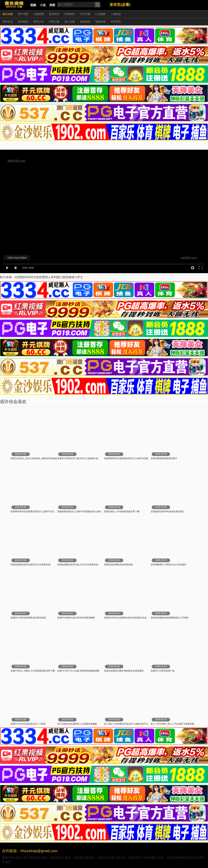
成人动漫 (70, 22)
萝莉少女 (39, 22)
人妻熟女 (116, 14)
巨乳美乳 (116, 22)
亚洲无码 (54, 14)
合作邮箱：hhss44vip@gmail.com (30, 851)
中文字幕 (85, 14)
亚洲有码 (70, 14)
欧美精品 (23, 22)
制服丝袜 (101, 22)
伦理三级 (54, 22)
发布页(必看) (120, 5)
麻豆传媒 (8, 14)
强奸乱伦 (8, 22)
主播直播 (39, 14)
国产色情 (23, 14)
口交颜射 (101, 14)
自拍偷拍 (85, 22)
